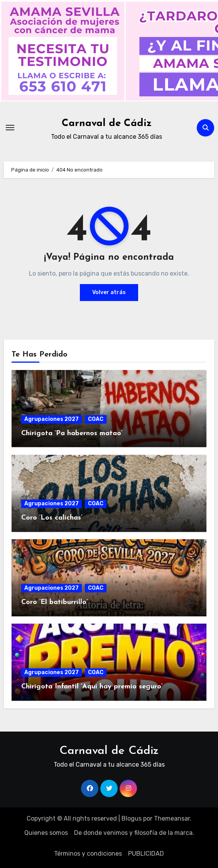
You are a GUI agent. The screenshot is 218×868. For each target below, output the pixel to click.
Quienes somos (46, 833)
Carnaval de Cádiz (107, 124)
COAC (96, 419)
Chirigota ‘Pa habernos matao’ (72, 433)
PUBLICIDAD (146, 854)
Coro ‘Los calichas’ (52, 518)
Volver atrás (109, 292)
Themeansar (172, 818)
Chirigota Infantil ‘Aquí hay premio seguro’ (92, 687)
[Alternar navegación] (10, 128)
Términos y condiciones (88, 854)
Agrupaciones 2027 (52, 419)
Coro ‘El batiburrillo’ (55, 602)
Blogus (132, 818)
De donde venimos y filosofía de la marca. (134, 833)
